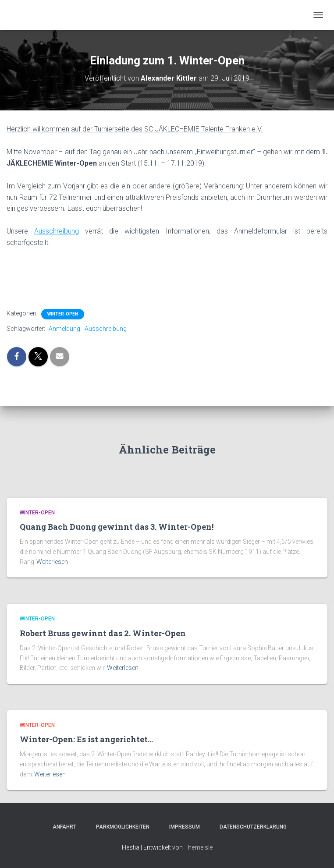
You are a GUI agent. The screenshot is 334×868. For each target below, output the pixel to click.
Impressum (182, 827)
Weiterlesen (52, 562)
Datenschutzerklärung (250, 827)
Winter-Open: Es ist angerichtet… (86, 739)
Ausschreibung (106, 329)
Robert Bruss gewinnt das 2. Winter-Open (103, 633)
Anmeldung (64, 329)
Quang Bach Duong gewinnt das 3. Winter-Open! (117, 527)
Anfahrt (62, 827)
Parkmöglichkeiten (120, 827)
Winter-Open (63, 314)
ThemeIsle (198, 847)
